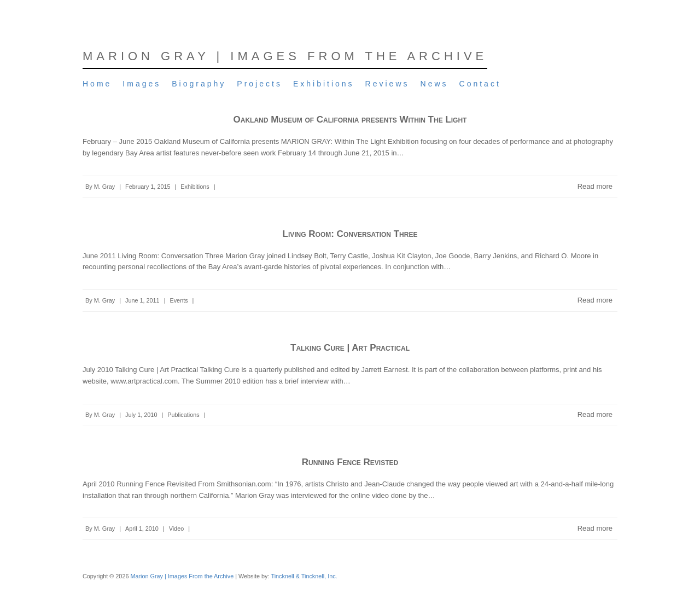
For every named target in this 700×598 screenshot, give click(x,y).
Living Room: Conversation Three (350, 234)
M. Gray (105, 187)
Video (177, 529)
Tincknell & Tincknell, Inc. (304, 576)
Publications (183, 415)
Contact (480, 84)
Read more (595, 186)
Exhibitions (324, 84)
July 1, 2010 (141, 415)
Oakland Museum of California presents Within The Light (350, 120)
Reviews (387, 84)
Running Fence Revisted (350, 462)
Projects (259, 84)
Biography (199, 84)
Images (142, 84)
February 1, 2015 (148, 187)
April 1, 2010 (142, 529)
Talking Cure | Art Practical (350, 348)
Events (179, 300)
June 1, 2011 (142, 300)
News (434, 84)
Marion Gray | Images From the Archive (285, 56)
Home (97, 84)
